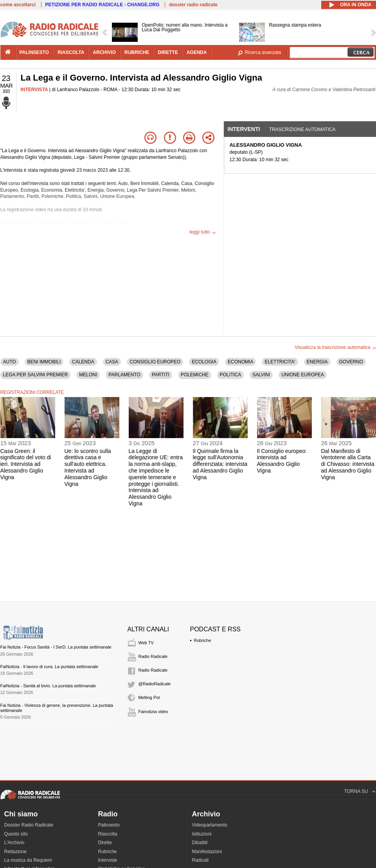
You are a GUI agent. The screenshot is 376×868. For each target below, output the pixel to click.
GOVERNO (351, 362)
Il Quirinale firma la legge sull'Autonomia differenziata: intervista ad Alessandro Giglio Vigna (220, 464)
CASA (112, 362)
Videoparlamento (210, 825)
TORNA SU (356, 791)
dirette (168, 52)
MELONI (88, 375)
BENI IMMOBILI (44, 362)
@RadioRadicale (155, 684)
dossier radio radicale (193, 5)
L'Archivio (14, 843)
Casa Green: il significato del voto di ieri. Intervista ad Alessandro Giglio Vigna (26, 464)
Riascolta (108, 834)
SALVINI (261, 375)
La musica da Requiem (28, 860)
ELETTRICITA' (280, 362)
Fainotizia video (153, 712)
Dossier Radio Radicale (29, 825)
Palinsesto (109, 825)
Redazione (15, 852)
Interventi (244, 129)
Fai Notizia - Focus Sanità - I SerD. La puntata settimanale (56, 647)
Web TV (146, 643)
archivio (104, 52)
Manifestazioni (207, 852)
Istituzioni (202, 834)
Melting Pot (149, 697)
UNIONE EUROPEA (303, 375)
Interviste (108, 860)
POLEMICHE (195, 375)
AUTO (10, 362)
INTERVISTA (34, 90)
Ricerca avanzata (263, 52)
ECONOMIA (240, 362)
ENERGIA (317, 362)
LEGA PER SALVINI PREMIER (36, 375)
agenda (197, 52)
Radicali (201, 860)
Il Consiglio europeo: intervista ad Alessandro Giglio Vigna (282, 461)
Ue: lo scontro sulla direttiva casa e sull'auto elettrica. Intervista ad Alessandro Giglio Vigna (88, 467)
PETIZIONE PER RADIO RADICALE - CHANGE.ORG (103, 5)
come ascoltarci (18, 5)
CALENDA (83, 362)
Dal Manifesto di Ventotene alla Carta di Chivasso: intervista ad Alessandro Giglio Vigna (348, 464)
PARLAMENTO (124, 375)
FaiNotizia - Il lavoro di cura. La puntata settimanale (49, 667)
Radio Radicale (153, 656)
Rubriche (203, 640)
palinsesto (34, 52)
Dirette (105, 843)
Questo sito (16, 834)
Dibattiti (200, 843)
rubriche (137, 52)
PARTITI (161, 375)
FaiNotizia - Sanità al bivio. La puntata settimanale (48, 686)
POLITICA (231, 375)
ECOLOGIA (204, 362)
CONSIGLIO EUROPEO (155, 362)
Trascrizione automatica (302, 129)
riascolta (71, 52)
